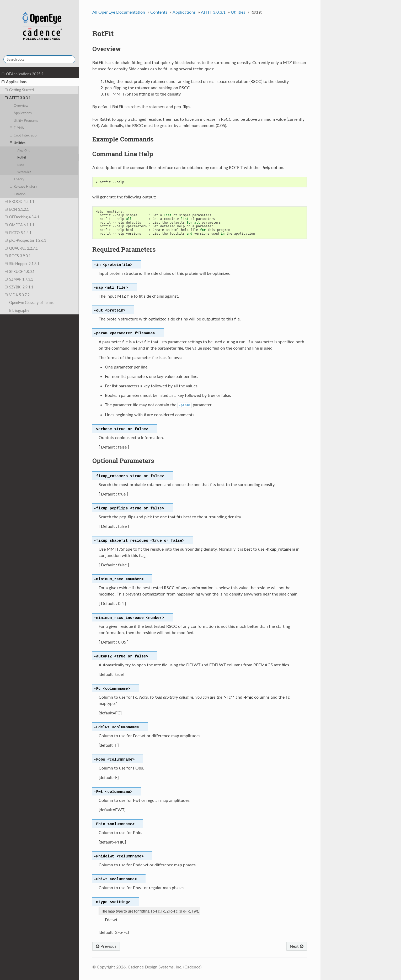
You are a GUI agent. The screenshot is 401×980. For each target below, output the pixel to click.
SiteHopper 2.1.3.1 (22, 264)
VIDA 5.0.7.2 (17, 295)
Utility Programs (26, 120)
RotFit (22, 157)
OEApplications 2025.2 (22, 74)
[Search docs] (39, 59)
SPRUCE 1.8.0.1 (20, 272)
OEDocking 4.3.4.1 (22, 217)
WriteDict (24, 172)
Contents (159, 12)
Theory (17, 179)
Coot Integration (24, 135)
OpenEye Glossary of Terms (31, 302)
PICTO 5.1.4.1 (18, 233)
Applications (14, 82)
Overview (21, 106)
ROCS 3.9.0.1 (18, 256)
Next (297, 946)
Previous (106, 946)
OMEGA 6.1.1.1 (20, 225)
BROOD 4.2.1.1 (20, 202)
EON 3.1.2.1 (17, 209)
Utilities (18, 143)
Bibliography (19, 310)
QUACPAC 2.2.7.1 (21, 248)
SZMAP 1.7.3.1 (19, 279)
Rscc (21, 165)
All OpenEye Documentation (119, 12)
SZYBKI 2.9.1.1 (19, 287)
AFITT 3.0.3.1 (18, 98)
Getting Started (19, 90)
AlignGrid (24, 150)
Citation (20, 194)
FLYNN (17, 128)
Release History (24, 186)
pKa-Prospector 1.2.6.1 (25, 240)
